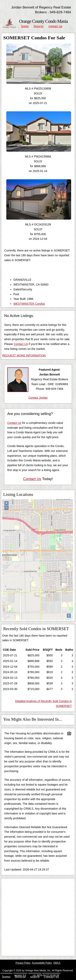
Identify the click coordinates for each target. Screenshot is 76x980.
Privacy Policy (23, 963)
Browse (39, 26)
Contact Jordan (38, 398)
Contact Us (56, 26)
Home (25, 26)
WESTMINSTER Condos (29, 304)
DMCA (57, 963)
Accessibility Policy (42, 963)
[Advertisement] (38, 917)
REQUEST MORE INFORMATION (24, 356)
